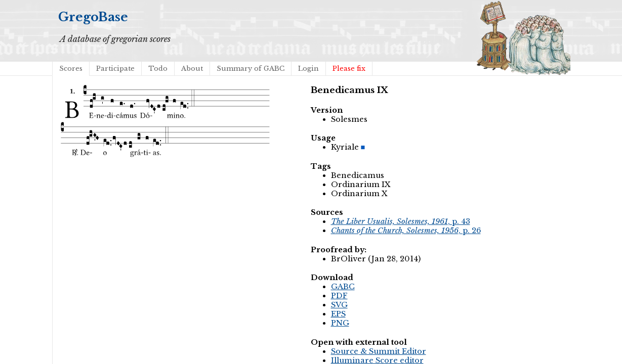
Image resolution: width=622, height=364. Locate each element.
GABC (343, 287)
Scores (71, 69)
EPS (338, 314)
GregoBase (93, 17)
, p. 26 (406, 231)
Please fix (349, 69)
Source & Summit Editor (379, 351)
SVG (339, 305)
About (192, 69)
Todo (158, 69)
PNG (340, 323)
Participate (115, 69)
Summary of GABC (251, 69)
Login (308, 69)
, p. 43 (401, 221)
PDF (339, 296)
